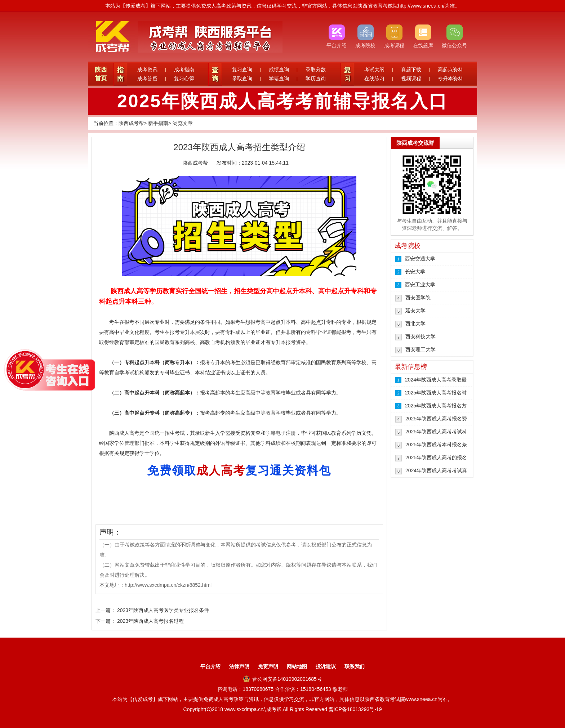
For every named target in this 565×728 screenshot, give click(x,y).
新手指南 (158, 123)
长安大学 (415, 272)
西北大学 (415, 323)
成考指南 (184, 70)
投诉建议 (326, 666)
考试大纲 (374, 70)
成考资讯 (147, 70)
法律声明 (239, 666)
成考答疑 (147, 79)
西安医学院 (418, 298)
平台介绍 (210, 666)
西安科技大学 (421, 336)
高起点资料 (450, 70)
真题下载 (411, 70)
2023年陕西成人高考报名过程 (150, 621)
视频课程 (411, 79)
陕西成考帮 (131, 123)
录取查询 (242, 79)
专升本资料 (450, 79)
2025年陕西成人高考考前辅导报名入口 (282, 101)
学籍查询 (279, 79)
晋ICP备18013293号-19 (355, 709)
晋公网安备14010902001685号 (282, 679)
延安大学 (415, 311)
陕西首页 (101, 74)
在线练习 (374, 79)
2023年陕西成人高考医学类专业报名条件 (163, 610)
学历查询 (316, 79)
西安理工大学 (421, 349)
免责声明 (268, 666)
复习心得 (184, 79)
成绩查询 (279, 70)
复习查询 (242, 70)
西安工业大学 (420, 285)
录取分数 (316, 70)
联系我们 (355, 666)
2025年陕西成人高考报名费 (436, 419)
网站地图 (297, 666)
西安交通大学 (420, 259)
